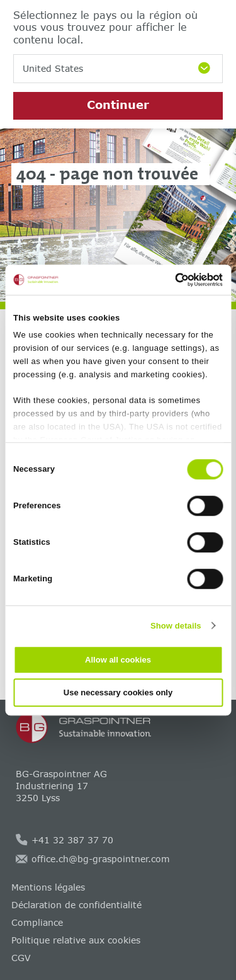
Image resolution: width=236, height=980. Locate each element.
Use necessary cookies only (118, 692)
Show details (176, 626)
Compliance (37, 922)
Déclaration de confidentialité (76, 905)
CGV (21, 958)
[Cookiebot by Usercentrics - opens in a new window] (169, 280)
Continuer (118, 105)
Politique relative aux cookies (76, 940)
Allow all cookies (118, 660)
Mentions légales (48, 887)
